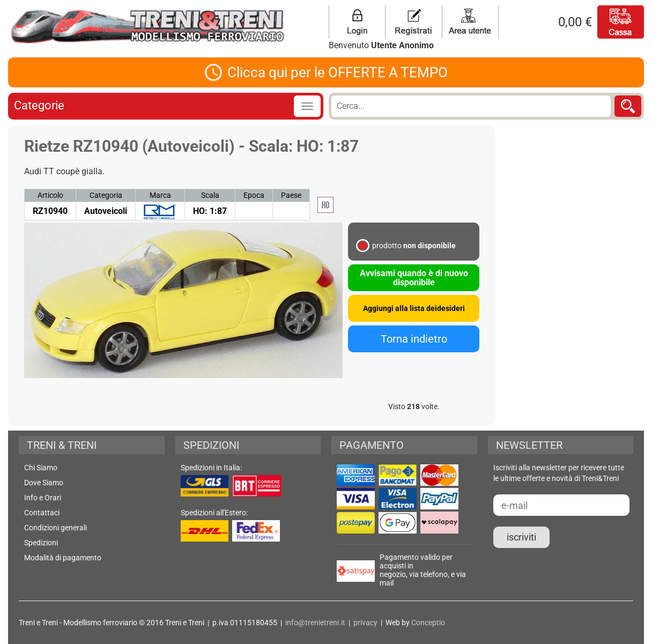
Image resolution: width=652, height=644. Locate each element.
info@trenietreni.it (315, 623)
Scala (210, 195)
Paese (291, 195)
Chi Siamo (41, 468)
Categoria (106, 195)
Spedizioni (41, 543)
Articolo (50, 195)
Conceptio (428, 623)
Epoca (254, 195)
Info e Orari (43, 498)
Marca (160, 195)
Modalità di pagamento (63, 558)
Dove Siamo (44, 483)
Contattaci (42, 513)
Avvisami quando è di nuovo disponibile (414, 278)
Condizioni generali (55, 528)
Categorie (39, 105)
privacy (365, 623)
